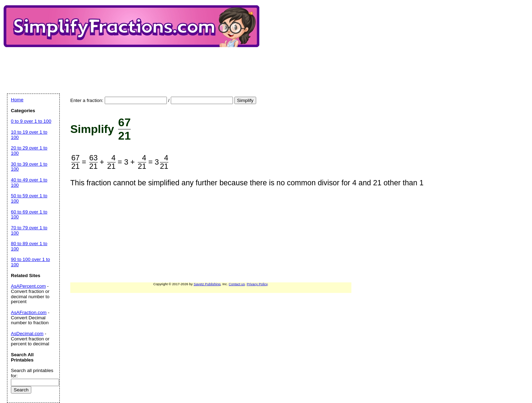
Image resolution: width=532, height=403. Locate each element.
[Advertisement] (135, 64)
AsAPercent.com (28, 286)
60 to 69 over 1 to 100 (29, 215)
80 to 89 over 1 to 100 (29, 246)
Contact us (237, 284)
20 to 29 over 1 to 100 (29, 151)
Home (17, 100)
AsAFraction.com (29, 312)
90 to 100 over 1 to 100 (30, 262)
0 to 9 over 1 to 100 (31, 121)
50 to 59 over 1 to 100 (29, 198)
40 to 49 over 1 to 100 (29, 183)
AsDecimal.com (27, 334)
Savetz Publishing (207, 284)
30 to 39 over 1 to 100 (29, 167)
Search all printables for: (32, 373)
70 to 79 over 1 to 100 (29, 230)
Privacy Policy (257, 284)
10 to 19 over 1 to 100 (29, 135)
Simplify (245, 100)
